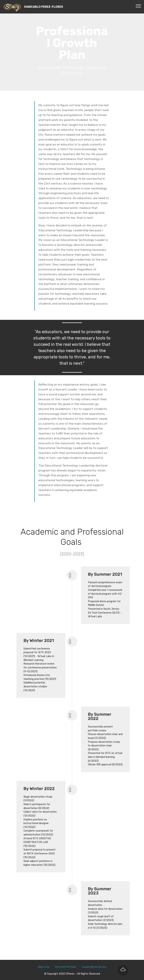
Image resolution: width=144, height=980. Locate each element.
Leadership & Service (94, 955)
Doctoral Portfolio (66, 955)
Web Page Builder (84, 974)
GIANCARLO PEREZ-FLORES (44, 7)
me (48, 955)
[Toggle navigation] (138, 6)
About (42, 955)
